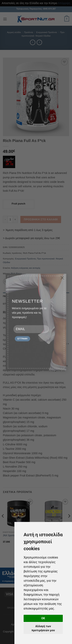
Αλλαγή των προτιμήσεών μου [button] (43, 628)
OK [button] (43, 618)
